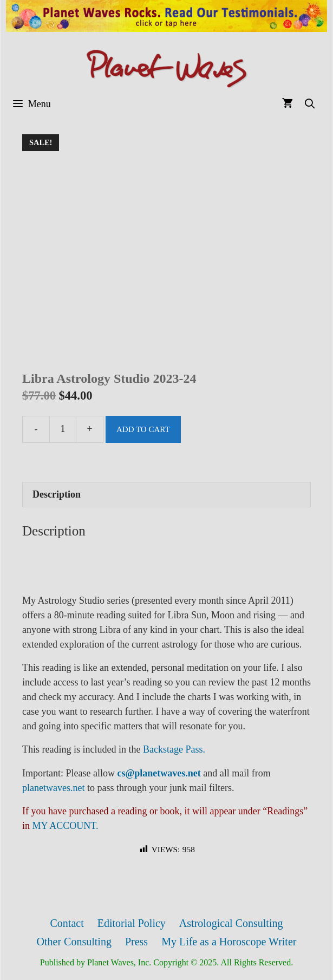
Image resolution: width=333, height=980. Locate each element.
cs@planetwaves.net (159, 773)
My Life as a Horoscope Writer (229, 942)
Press (136, 942)
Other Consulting (74, 942)
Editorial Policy (132, 923)
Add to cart (143, 429)
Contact (67, 923)
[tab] (166, 495)
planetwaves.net (53, 788)
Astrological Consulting (231, 923)
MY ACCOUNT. (66, 826)
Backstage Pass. (174, 749)
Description (57, 494)
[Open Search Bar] (310, 104)
